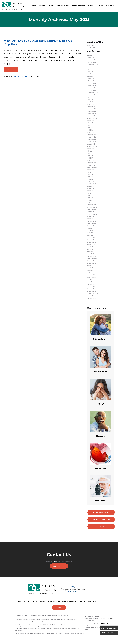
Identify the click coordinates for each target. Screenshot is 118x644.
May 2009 (90, 296)
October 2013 (91, 240)
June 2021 (90, 153)
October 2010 (91, 289)
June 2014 (90, 228)
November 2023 (92, 88)
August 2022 (91, 121)
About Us (33, 6)
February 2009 (92, 298)
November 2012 (92, 258)
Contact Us (110, 6)
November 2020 (92, 167)
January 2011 (91, 287)
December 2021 (92, 139)
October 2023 (91, 90)
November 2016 (92, 209)
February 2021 (91, 163)
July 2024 (90, 69)
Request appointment (101, 513)
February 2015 (91, 221)
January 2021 (91, 165)
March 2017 (90, 202)
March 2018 (91, 181)
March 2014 (91, 235)
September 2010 (92, 291)
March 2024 (91, 79)
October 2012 (91, 261)
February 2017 (91, 205)
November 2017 (92, 184)
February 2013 (91, 256)
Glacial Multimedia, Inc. (63, 616)
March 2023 (91, 104)
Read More (11, 69)
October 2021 (91, 144)
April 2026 (90, 55)
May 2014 (90, 230)
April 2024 (90, 76)
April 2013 (90, 251)
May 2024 (90, 74)
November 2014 (92, 223)
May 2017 (90, 198)
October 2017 (91, 186)
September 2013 (92, 242)
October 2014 (91, 226)
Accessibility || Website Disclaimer (71, 633)
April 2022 (90, 130)
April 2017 (90, 200)
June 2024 (90, 72)
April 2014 (90, 233)
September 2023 (92, 93)
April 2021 (90, 158)
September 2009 (92, 294)
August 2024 (91, 67)
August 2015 (91, 219)
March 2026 (91, 58)
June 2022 (90, 125)
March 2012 (90, 272)
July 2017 (90, 193)
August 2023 (91, 95)
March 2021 (90, 160)
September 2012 (92, 263)
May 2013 (90, 249)
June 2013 (90, 247)
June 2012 (90, 268)
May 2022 (90, 128)
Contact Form (59, 566)
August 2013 (91, 244)
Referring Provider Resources (83, 6)
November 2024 (92, 60)
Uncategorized (92, 48)
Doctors (42, 6)
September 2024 (92, 65)
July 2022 (90, 123)
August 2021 (91, 149)
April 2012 (90, 270)
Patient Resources (63, 6)
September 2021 (92, 146)
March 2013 (91, 254)
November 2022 (92, 114)
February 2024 (92, 81)
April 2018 (90, 179)
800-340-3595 (55, 560)
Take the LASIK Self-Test (101, 520)
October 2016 (91, 212)
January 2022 (91, 137)
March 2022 (91, 132)
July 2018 (90, 172)
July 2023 (90, 97)
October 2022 (91, 116)
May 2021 (90, 156)
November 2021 (92, 142)
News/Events (20, 76)
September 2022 (92, 118)
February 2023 (92, 107)
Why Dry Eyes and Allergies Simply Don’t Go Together (38, 43)
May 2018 (90, 177)
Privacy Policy (83, 633)
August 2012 (91, 265)
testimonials (101, 527)
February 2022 (92, 135)
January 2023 (91, 109)
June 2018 (90, 174)
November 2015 (92, 214)
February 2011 (91, 284)
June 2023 (90, 100)
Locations (100, 6)
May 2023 (90, 102)
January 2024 (91, 83)
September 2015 (92, 216)
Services (51, 6)
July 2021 (90, 151)
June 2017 (90, 195)
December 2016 (92, 207)
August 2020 (91, 170)
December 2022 (92, 111)
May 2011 (90, 279)
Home (26, 6)
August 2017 (91, 191)
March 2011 (90, 282)
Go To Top (59, 608)
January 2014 (91, 237)
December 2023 (92, 86)
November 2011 (92, 277)
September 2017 (92, 188)
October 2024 (91, 62)
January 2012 (91, 275)
